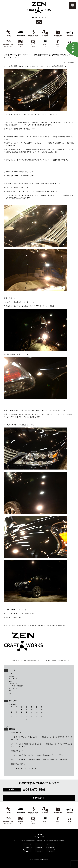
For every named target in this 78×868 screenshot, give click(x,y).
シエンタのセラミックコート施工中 (24, 768)
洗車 (10, 691)
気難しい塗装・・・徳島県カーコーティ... (60, 660)
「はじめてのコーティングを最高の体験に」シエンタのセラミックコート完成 (39, 760)
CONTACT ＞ (39, 798)
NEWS (11, 674)
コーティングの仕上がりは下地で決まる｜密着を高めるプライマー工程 (37, 755)
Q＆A (11, 681)
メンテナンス (13, 688)
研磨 (10, 693)
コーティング (13, 683)
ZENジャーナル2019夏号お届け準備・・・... (26, 660)
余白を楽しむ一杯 (17, 751)
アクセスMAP (16, 733)
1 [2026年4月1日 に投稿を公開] (21, 710)
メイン (7, 660)
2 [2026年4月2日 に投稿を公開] (27, 710)
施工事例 (12, 676)
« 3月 (6, 727)
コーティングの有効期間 (16, 686)
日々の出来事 (13, 679)
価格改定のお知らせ (18, 764)
